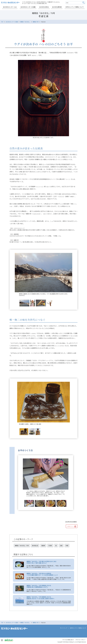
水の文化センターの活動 (28, 7)
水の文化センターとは (10, 7)
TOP (2, 22)
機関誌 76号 (36, 22)
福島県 (43, 546)
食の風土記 (35, 546)
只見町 (50, 546)
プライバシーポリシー (80, 640)
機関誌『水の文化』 (25, 22)
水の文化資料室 (57, 7)
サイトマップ (64, 629)
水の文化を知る (44, 7)
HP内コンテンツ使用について (75, 7)
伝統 (61, 546)
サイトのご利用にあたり (67, 640)
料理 (67, 546)
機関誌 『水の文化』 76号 (22, 546)
